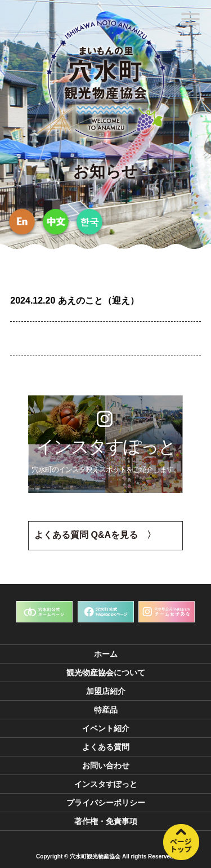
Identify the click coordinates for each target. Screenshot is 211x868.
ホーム (106, 654)
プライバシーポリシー (106, 803)
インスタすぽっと (106, 784)
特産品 (106, 710)
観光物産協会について (106, 673)
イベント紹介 (106, 728)
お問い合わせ (106, 765)
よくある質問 (106, 747)
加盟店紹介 (106, 691)
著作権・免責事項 (106, 821)
